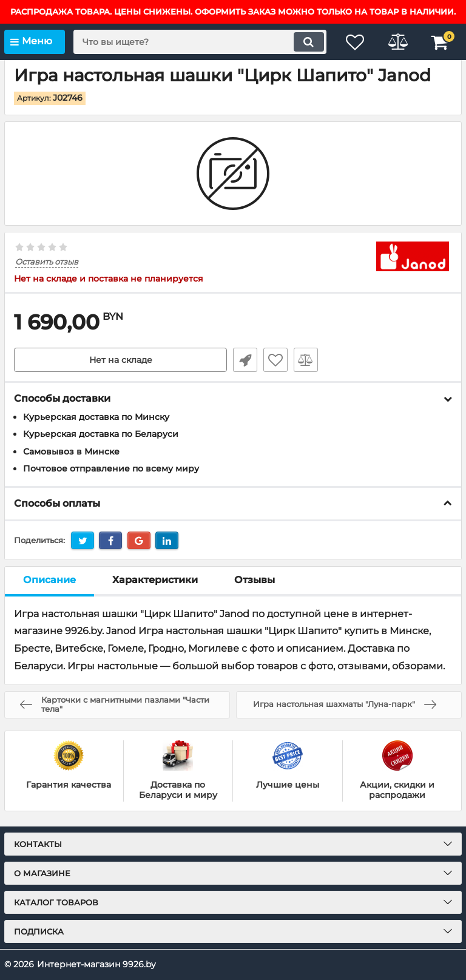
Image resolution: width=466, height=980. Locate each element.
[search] (200, 42)
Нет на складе (121, 360)
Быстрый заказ (245, 360)
